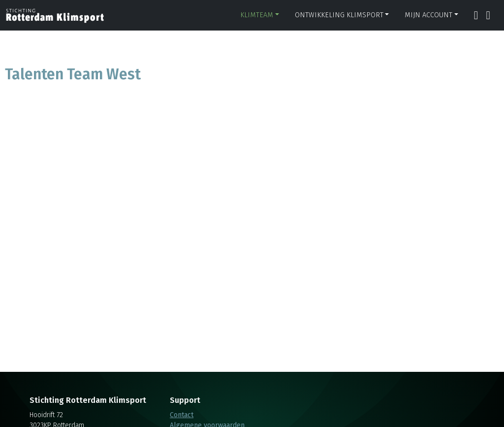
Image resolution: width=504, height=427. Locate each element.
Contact (182, 415)
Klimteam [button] (257, 15)
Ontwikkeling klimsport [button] (339, 15)
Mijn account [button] (428, 15)
